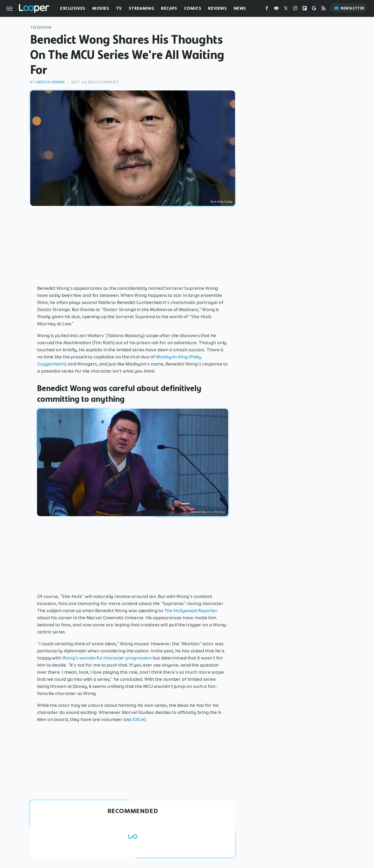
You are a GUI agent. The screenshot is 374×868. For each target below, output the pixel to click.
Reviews (217, 8)
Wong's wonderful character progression (107, 658)
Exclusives (73, 8)
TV (119, 8)
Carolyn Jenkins (50, 82)
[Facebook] (267, 9)
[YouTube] (276, 9)
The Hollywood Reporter (191, 611)
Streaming (141, 8)
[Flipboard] (305, 9)
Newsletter (349, 8)
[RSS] (324, 9)
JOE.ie (138, 719)
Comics (193, 8)
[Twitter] (286, 9)
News (240, 8)
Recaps (169, 8)
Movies (101, 8)
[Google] (314, 9)
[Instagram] (295, 9)
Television (41, 27)
